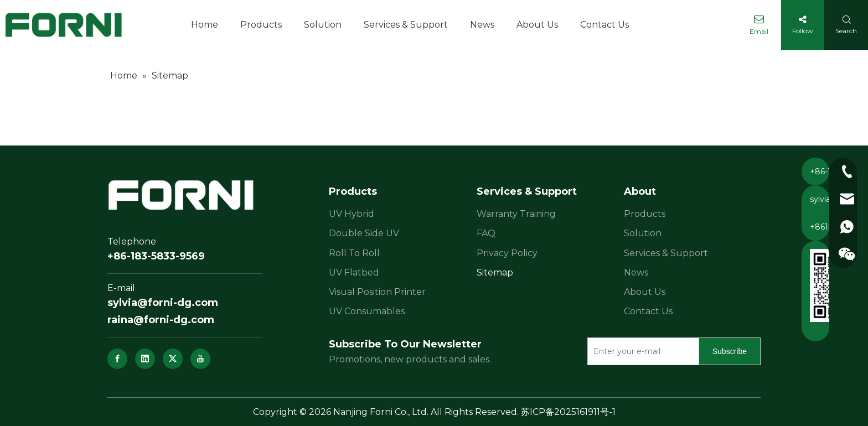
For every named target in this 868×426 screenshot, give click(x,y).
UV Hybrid (352, 214)
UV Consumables (367, 311)
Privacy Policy (507, 253)
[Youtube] (200, 359)
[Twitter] (173, 359)
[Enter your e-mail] (641, 351)
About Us (645, 292)
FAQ (486, 233)
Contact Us (648, 311)
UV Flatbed (354, 272)
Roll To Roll (354, 253)
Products (645, 214)
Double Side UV (364, 233)
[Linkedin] (145, 359)
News (636, 272)
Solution (643, 233)
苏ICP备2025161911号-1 (568, 412)
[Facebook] (117, 359)
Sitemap (495, 272)
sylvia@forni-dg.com (163, 303)
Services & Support (666, 253)
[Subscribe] (730, 351)
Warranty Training (516, 214)
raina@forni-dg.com (161, 320)
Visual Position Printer (377, 292)
